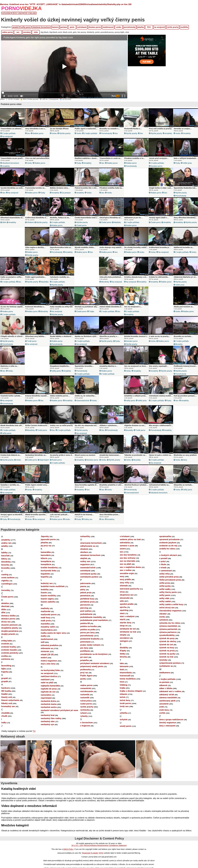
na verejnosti (160, 27)
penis (72, 27)
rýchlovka (85, 710)
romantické (86, 688)
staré (122, 613)
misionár (45, 651)
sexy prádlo (125, 579)
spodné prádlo (127, 604)
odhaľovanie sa (88, 546)
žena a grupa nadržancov (171, 720)
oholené (30, 222)
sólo (122, 601)
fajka (4, 669)
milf (43, 642)
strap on (124, 626)
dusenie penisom (10, 625)
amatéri (16, 27)
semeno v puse (127, 546)
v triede (163, 568)
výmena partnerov (168, 632)
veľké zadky (165, 589)
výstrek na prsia (167, 651)
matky (44, 636)
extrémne (6, 659)
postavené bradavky (90, 639)
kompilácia (46, 561)
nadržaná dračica (49, 676)
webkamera (165, 673)
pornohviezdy (130, 27)
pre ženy (84, 648)
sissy (122, 592)
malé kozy (46, 618)
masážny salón (48, 627)
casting (5, 575)
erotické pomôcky (10, 653)
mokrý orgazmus (49, 661)
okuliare (84, 552)
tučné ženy (125, 700)
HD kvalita (6, 691)
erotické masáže (9, 650)
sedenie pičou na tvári (130, 539)
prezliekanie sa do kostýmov (94, 654)
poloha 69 (85, 623)
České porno (82, 225)
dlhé (4, 222)
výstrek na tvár (166, 657)
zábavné (163, 685)
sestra (123, 549)
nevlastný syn (47, 724)
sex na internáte (127, 561)
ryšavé (84, 713)
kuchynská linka (49, 571)
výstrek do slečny (168, 641)
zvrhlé (162, 713)
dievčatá (5, 606)
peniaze (64, 27)
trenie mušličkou (128, 679)
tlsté (122, 670)
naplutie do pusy (49, 689)
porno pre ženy (88, 633)
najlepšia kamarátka (50, 686)
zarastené (164, 704)
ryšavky (84, 716)
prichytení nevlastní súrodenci (95, 663)
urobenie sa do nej (168, 546)
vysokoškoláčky (167, 635)
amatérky (168, 133)
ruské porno (57, 460)
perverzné (85, 605)
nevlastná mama (49, 704)
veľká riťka (164, 574)
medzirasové (108, 27)
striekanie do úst (128, 629)
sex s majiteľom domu (130, 567)
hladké (4, 694)
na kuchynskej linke (50, 670)
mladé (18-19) (47, 655)
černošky (6, 590)
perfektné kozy (87, 599)
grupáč (5, 678)
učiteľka (124, 713)
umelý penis (126, 726)
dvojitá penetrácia (10, 631)
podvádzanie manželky (91, 617)
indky (4, 723)
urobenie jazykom (168, 543)
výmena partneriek (168, 629)
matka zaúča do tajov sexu (54, 633)
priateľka (85, 660)
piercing (84, 608)
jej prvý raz (46, 546)
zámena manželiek (168, 698)
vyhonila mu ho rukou (170, 623)
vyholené (164, 620)
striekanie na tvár (128, 632)
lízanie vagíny (47, 599)
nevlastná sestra (49, 707)
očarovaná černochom (91, 543)
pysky (79, 163)
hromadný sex (8, 706)
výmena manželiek (168, 626)
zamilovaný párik (167, 701)
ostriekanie (82, 27)
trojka (92, 311)
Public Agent (86, 676)
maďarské (46, 611)
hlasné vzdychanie (10, 700)
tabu (122, 663)
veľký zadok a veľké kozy (171, 604)
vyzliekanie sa (166, 666)
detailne (5, 603)
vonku (119, 27)
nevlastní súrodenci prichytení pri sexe (59, 710)
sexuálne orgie (127, 573)
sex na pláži (125, 564)
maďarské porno (49, 615)
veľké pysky (165, 586)
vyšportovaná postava (170, 663)
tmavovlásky (126, 673)
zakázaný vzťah (167, 695)
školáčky (124, 648)
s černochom (87, 723)
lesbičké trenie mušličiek (53, 586)
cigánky (5, 581)
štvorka (123, 657)
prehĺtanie (85, 651)
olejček (84, 558)
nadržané (45, 680)
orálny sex (88, 519)
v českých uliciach (168, 555)
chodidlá (5, 713)
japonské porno (48, 539)
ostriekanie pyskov (89, 577)
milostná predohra (50, 645)
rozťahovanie (87, 691)
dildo (4, 609)
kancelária (46, 555)
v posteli (163, 558)
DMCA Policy (68, 849)
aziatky (5, 546)
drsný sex (6, 622)
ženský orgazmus (168, 723)
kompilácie (46, 564)
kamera (55, 27)
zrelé (162, 707)
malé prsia (46, 621)
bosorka (5, 565)
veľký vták (164, 598)
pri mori (84, 657)
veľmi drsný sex (167, 608)
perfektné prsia (88, 602)
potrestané (85, 642)
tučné (122, 697)
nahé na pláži (47, 683)
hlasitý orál (7, 697)
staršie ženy (126, 623)
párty (83, 590)
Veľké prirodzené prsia (170, 580)
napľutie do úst (48, 692)
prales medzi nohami (90, 645)
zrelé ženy (164, 710)
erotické (5, 644)
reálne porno (7, 32)
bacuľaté (5, 556)
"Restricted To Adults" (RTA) (92, 853)
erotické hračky (9, 647)
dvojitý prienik (8, 634)
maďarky (117, 222)
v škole (163, 564)
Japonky (45, 536)
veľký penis (26, 27)
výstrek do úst (166, 645)
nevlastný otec (48, 721)
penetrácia (85, 596)
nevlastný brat (48, 715)
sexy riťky (125, 583)
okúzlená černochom (41, 27)
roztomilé (85, 698)
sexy (185, 460)
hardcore (6, 688)
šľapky (123, 651)
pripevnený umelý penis (92, 666)
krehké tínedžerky (49, 568)
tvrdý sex (124, 706)
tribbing (123, 685)
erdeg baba (7, 641)
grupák (5, 681)
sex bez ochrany (128, 558)
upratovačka (165, 536)
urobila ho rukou (167, 549)
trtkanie (123, 694)
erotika (5, 656)
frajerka (5, 672)
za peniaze (66, 193)
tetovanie (124, 666)
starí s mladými (127, 616)
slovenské (125, 598)
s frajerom (85, 726)
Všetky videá (17, 13)
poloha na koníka (89, 626)
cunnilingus (7, 584)
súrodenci (125, 638)
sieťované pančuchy (129, 589)
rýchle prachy (173, 27)
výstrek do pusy (167, 638)
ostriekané (85, 571)
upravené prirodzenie (169, 539)
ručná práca (86, 701)
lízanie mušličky (48, 596)
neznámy (27, 32)
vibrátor (163, 614)
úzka (36, 32)
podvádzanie (86, 614)
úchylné (123, 720)
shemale (124, 586)
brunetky (179, 344)
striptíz (123, 635)
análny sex (6, 543)
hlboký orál (7, 703)
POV (149, 27)
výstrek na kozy (167, 648)
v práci (163, 561)
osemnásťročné (83, 401)
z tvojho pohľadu (9, 133)
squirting (124, 610)
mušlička (184, 27)
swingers (124, 641)
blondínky (105, 282)
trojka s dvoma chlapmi (131, 691)
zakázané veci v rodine (170, 691)
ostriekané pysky (89, 574)
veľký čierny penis (168, 592)
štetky (123, 654)
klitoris (44, 558)
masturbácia (47, 630)
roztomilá (85, 695)
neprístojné (44, 460)
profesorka (86, 670)
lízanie (44, 593)
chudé (4, 716)
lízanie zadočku (48, 602)
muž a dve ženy (48, 664)
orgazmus (85, 564)
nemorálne (46, 695)
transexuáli (125, 676)
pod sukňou (86, 611)
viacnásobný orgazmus (170, 611)
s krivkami (125, 536)
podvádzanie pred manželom (94, 620)
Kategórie (6, 13)
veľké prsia (187, 163)
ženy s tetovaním (167, 726)
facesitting (6, 666)
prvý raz (84, 673)
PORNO (21, 8)
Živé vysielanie (30, 13)
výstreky (163, 660)
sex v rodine (126, 570)
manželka (45, 282)
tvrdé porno (32, 341)
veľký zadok (165, 601)
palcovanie (86, 583)
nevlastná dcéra (48, 701)
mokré (44, 658)
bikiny (4, 559)
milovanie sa (47, 648)
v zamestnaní (166, 571)
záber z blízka (166, 688)
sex (18, 32)
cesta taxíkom (8, 578)
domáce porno (95, 27)
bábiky (4, 553)
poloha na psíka (88, 630)
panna (83, 586)
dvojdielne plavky (10, 628)
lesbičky (45, 590)
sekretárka (125, 543)
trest (122, 682)
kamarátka (46, 552)
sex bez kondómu (128, 555)
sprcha (123, 607)
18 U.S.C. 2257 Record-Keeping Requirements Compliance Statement (99, 845)
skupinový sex (127, 595)
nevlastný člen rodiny (51, 718)
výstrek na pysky (167, 654)
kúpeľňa (45, 577)
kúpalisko (45, 574)
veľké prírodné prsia (169, 577)
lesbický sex (47, 583)
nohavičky (85, 536)
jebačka (141, 27)
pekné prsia (86, 593)
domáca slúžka (8, 616)
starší (122, 619)
